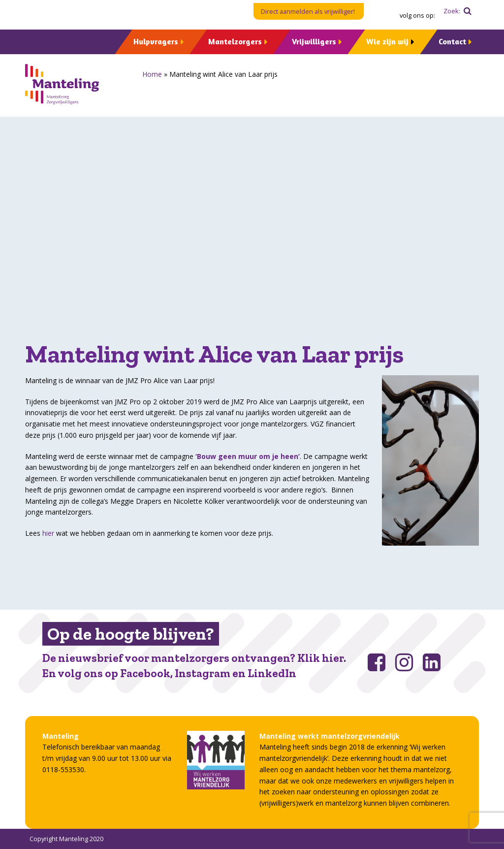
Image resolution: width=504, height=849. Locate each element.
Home (152, 74)
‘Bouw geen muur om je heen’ (248, 456)
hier (48, 533)
